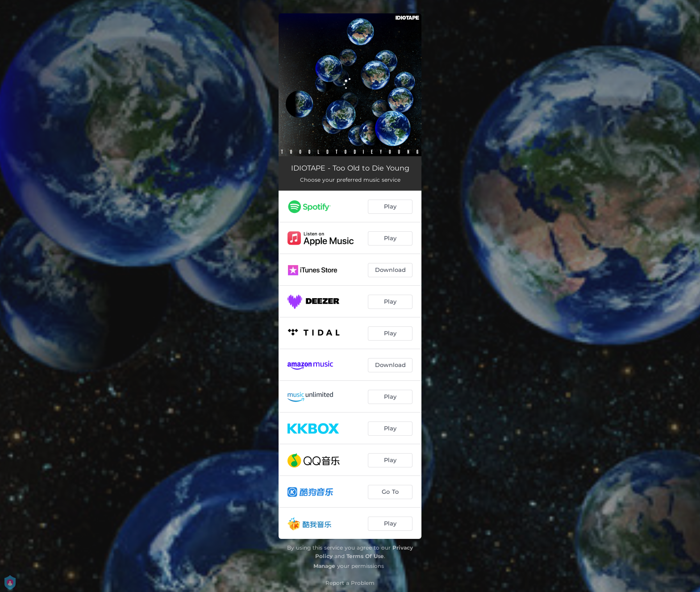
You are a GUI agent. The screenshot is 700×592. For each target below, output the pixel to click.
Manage (324, 566)
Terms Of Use (365, 556)
